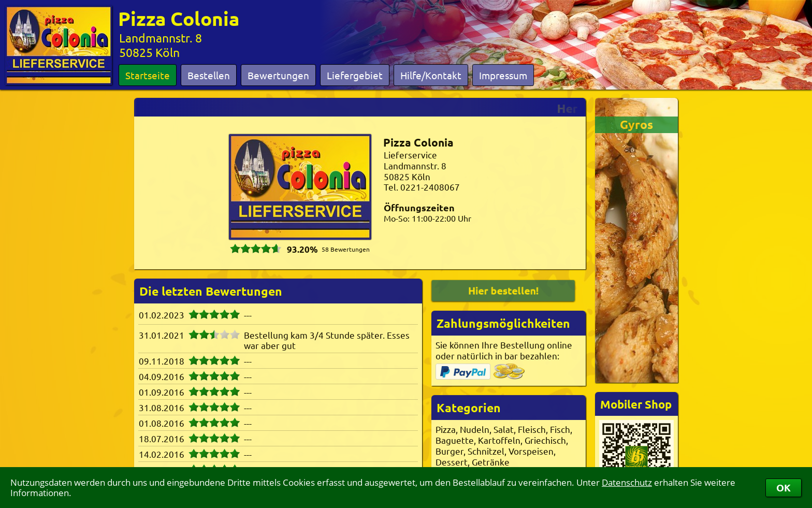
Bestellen (209, 75)
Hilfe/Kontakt (431, 75)
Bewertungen (278, 75)
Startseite (148, 75)
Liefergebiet (355, 75)
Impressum (503, 75)
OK (784, 488)
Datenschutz (627, 482)
